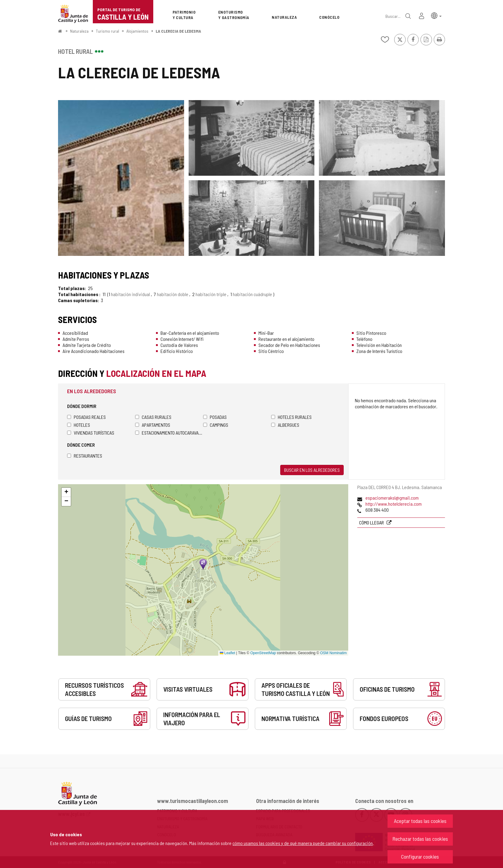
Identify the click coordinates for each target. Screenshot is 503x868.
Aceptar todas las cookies (420, 821)
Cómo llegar (372, 522)
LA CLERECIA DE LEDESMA (178, 31)
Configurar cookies (420, 857)
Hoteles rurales (291, 417)
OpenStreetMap (263, 653)
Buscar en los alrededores (312, 470)
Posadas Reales (86, 417)
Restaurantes (85, 456)
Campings (216, 425)
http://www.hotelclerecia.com (394, 504)
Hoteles (79, 425)
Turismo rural (107, 31)
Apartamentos (153, 425)
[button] (436, 15)
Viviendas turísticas (91, 433)
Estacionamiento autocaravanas (169, 433)
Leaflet (227, 653)
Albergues (285, 425)
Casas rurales (153, 417)
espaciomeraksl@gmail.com (392, 498)
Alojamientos (137, 31)
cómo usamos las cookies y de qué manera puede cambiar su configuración (303, 843)
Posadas (215, 417)
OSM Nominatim (333, 653)
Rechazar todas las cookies (420, 839)
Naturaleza (79, 31)
